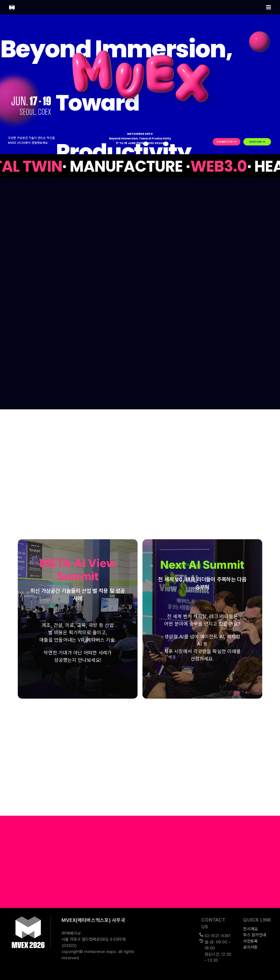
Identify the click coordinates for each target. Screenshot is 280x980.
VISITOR (257, 142)
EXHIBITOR (227, 142)
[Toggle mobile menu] (269, 7)
